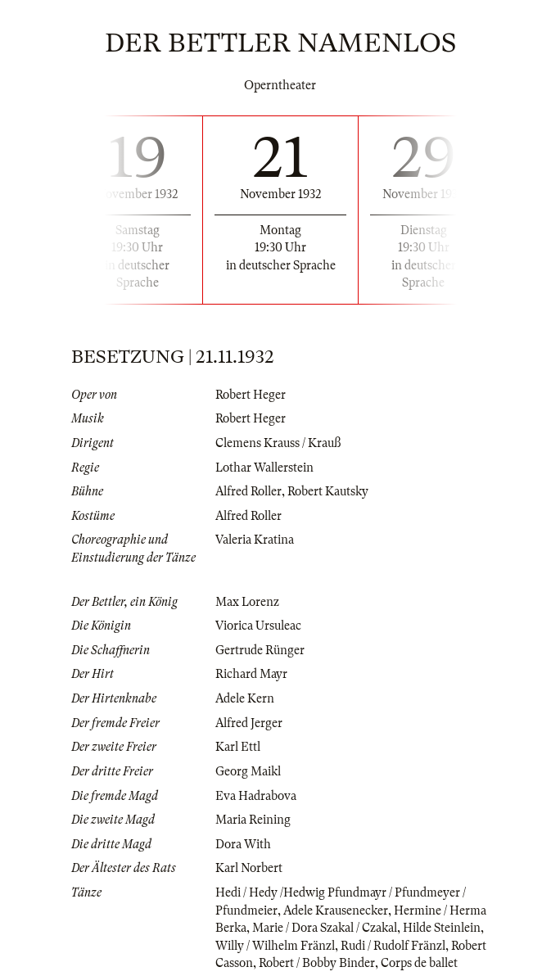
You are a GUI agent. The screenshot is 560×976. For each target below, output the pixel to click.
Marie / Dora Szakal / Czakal (325, 928)
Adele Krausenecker (336, 910)
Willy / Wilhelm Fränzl (275, 946)
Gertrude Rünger (260, 650)
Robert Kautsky (328, 491)
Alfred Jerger (249, 723)
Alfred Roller (248, 491)
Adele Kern (245, 698)
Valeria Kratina (255, 540)
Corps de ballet (419, 963)
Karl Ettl (238, 747)
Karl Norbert (249, 868)
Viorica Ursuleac (258, 626)
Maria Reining (253, 820)
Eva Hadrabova (256, 796)
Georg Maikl (248, 771)
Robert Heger (251, 395)
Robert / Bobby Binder (317, 963)
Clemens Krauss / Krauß (278, 443)
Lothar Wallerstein (264, 468)
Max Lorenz (247, 602)
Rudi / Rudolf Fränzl (393, 946)
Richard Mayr (251, 674)
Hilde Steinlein (442, 928)
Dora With (243, 844)
